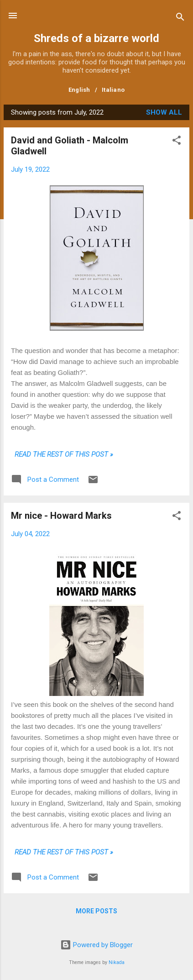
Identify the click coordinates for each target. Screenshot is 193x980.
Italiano (113, 90)
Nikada (117, 962)
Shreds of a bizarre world (96, 38)
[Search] (180, 18)
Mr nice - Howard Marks (61, 516)
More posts (96, 911)
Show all (164, 112)
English (79, 90)
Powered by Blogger (96, 945)
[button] (177, 142)
